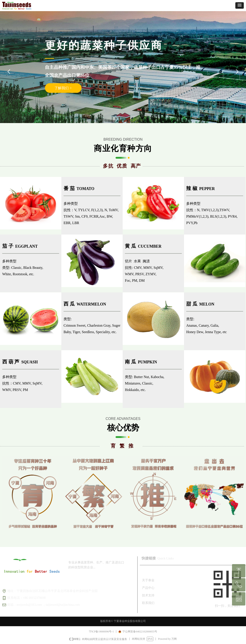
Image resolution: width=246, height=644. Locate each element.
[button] (240, 5)
